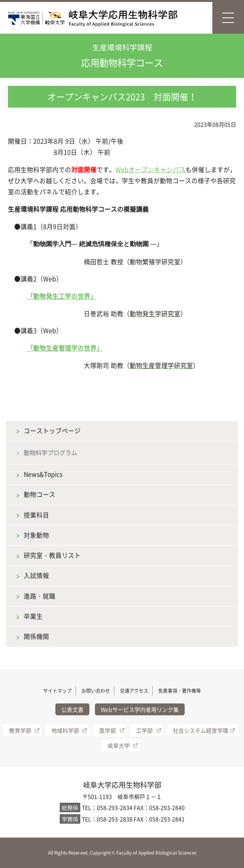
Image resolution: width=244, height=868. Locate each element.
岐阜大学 (119, 745)
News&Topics (43, 474)
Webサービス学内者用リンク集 (140, 709)
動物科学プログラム (50, 452)
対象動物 (36, 535)
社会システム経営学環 (200, 730)
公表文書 (72, 709)
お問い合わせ (96, 691)
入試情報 (36, 575)
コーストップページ (52, 431)
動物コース (40, 494)
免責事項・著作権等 (180, 691)
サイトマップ (57, 691)
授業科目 (36, 515)
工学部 (144, 730)
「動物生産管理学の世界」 (65, 348)
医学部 (108, 730)
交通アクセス (134, 691)
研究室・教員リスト (52, 555)
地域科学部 (65, 730)
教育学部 (20, 730)
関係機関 (36, 636)
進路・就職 (40, 596)
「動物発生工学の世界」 (62, 296)
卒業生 (33, 616)
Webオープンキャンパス (150, 170)
